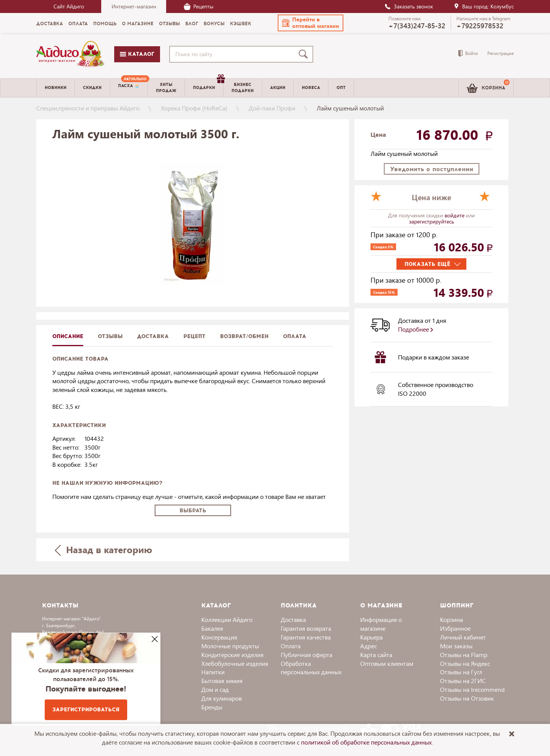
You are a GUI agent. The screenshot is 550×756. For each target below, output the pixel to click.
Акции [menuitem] (278, 88)
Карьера (371, 637)
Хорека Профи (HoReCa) (194, 108)
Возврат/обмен (244, 336)
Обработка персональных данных (311, 668)
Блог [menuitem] (192, 24)
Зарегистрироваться (86, 710)
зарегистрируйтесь (432, 221)
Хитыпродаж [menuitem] (166, 87)
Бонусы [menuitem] (214, 24)
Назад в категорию (104, 550)
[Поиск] (305, 54)
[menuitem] (129, 88)
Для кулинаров (222, 698)
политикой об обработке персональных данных (366, 742)
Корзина (451, 619)
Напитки (213, 672)
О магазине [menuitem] (138, 24)
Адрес (369, 646)
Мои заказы (456, 646)
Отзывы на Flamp (464, 655)
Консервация (219, 637)
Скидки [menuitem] (92, 88)
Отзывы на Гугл (461, 672)
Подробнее (416, 329)
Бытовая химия (222, 681)
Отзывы (110, 336)
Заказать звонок (409, 6)
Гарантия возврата (306, 628)
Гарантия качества (306, 637)
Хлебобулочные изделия (235, 663)
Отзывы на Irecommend (472, 689)
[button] (311, 23)
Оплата (295, 336)
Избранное (455, 628)
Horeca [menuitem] (311, 88)
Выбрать (193, 511)
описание (68, 336)
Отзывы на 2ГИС (463, 681)
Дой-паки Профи (272, 108)
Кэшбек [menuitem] (241, 24)
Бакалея (212, 628)
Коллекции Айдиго (227, 619)
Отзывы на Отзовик (467, 698)
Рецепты (199, 6)
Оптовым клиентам (387, 663)
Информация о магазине (381, 624)
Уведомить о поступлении (432, 169)
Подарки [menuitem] (208, 85)
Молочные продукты (230, 646)
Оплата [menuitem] (78, 24)
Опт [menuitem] (341, 88)
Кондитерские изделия (232, 655)
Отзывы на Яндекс (465, 663)
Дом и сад (215, 689)
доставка (153, 336)
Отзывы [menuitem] (169, 24)
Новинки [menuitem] (56, 88)
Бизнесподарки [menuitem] (243, 87)
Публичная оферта (307, 655)
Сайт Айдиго (69, 6)
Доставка (293, 619)
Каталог (137, 54)
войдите (455, 215)
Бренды (212, 707)
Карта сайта (376, 655)
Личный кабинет (463, 637)
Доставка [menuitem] (50, 24)
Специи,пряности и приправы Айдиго (88, 108)
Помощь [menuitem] (105, 24)
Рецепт (194, 336)
